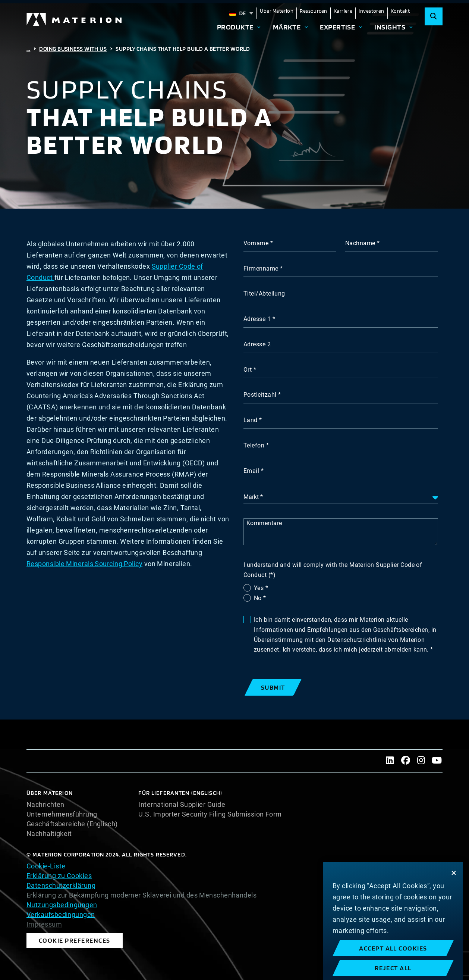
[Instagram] (421, 761)
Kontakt (400, 11)
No (259, 598)
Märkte (287, 27)
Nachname (360, 243)
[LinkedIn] (390, 761)
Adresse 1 (257, 319)
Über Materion (277, 11)
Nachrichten (45, 805)
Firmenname (261, 269)
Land (251, 420)
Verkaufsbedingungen (61, 915)
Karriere (343, 11)
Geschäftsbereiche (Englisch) (72, 824)
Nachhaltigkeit (49, 834)
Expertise (337, 27)
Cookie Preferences (75, 940)
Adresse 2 (257, 344)
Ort (248, 370)
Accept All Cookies (393, 970)
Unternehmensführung (62, 814)
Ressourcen (314, 11)
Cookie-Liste (46, 866)
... (28, 49)
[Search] (434, 16)
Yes (260, 588)
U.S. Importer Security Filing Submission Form (210, 814)
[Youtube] (437, 761)
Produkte (235, 27)
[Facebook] (406, 761)
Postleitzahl (260, 395)
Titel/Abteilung (264, 294)
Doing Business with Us (73, 49)
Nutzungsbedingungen (62, 905)
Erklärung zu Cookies (59, 876)
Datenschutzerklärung (61, 885)
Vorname (256, 243)
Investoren (372, 11)
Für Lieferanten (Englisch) (180, 793)
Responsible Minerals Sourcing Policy (84, 564)
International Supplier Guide (182, 805)
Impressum (44, 924)
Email (251, 471)
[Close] (454, 895)
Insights (390, 27)
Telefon (254, 445)
